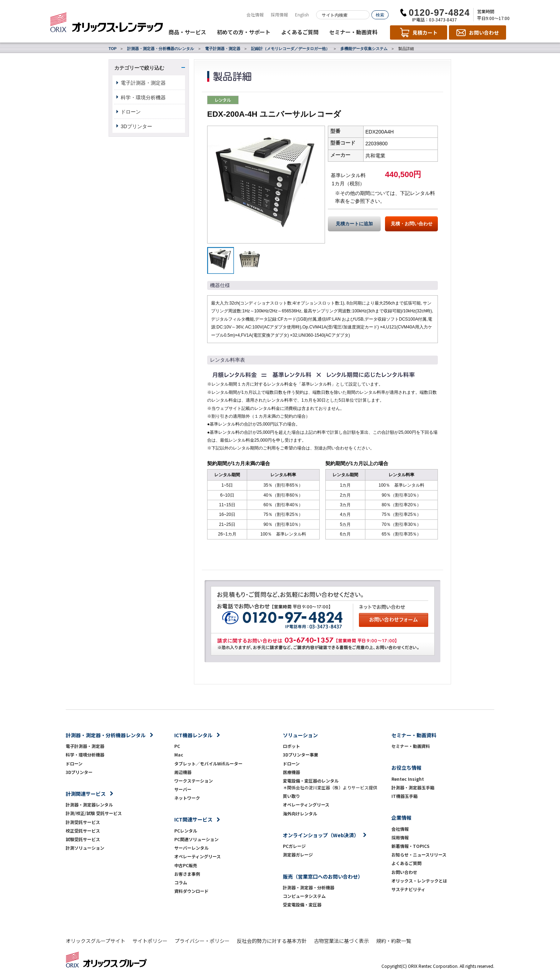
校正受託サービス (83, 831)
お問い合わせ (404, 872)
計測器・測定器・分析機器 (309, 887)
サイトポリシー (150, 941)
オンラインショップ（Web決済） (321, 835)
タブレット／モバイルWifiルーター (208, 763)
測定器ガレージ (298, 855)
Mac (179, 755)
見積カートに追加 (354, 224)
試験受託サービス (83, 839)
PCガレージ (294, 846)
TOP (112, 49)
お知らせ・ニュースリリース (419, 855)
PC (177, 746)
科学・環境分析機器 (143, 97)
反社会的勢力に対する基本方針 (272, 941)
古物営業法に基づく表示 (341, 941)
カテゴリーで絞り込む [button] (139, 68)
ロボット (291, 746)
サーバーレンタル (191, 848)
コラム (181, 882)
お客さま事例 (187, 874)
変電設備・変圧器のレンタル (311, 781)
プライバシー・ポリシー (202, 941)
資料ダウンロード (191, 891)
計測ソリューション (85, 848)
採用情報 (279, 14)
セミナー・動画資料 (353, 32)
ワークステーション (194, 781)
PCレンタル (186, 831)
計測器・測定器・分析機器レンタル (106, 735)
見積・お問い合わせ (412, 224)
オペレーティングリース (197, 856)
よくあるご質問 (300, 32)
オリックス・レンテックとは (419, 881)
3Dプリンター (136, 126)
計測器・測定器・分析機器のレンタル (161, 49)
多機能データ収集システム (364, 49)
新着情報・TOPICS (411, 846)
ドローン (131, 112)
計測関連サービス (86, 794)
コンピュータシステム (304, 896)
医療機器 (291, 772)
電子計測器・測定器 (223, 49)
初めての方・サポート (244, 32)
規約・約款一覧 (394, 941)
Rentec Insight (408, 779)
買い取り (291, 796)
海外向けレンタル (302, 813)
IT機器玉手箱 (404, 796)
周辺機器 (183, 772)
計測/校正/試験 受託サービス (94, 813)
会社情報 (255, 14)
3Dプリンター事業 (301, 755)
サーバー (183, 789)
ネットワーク (187, 798)
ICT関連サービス (193, 819)
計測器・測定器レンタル (89, 805)
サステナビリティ (408, 889)
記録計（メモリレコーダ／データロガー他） (290, 49)
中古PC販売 (186, 865)
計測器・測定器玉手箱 (413, 787)
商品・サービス (187, 32)
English (302, 14)
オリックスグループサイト (96, 941)
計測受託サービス (83, 822)
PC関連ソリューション (196, 839)
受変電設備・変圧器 (302, 904)
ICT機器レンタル (193, 735)
